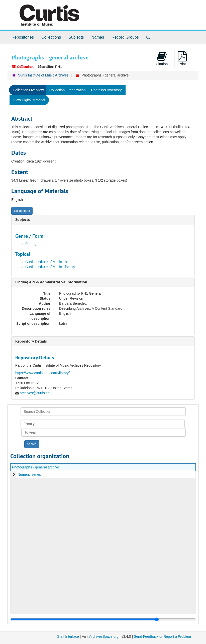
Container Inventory (106, 90)
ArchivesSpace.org (104, 636)
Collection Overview (28, 90)
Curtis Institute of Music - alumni (50, 262)
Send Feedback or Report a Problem (162, 636)
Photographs (35, 244)
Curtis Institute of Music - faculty (50, 267)
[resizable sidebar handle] (103, 619)
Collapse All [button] (22, 211)
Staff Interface (68, 636)
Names (98, 37)
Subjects (76, 37)
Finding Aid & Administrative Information (51, 282)
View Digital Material (29, 100)
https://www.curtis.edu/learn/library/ (42, 373)
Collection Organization (68, 90)
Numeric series (29, 474)
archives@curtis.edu (36, 393)
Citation (162, 58)
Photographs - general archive (36, 467)
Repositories (23, 37)
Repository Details (31, 341)
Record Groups (125, 37)
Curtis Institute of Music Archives (43, 75)
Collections (51, 37)
